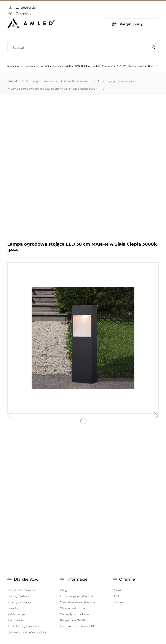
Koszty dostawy (19, 602)
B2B (116, 596)
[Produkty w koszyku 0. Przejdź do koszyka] (132, 24)
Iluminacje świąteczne (77, 596)
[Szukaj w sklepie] (79, 48)
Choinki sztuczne (73, 608)
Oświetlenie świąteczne (77, 602)
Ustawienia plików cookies (27, 632)
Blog (64, 590)
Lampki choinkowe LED (78, 626)
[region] (83, 168)
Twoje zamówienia (21, 590)
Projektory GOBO (73, 620)
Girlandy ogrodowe (74, 614)
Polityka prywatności (23, 626)
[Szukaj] (153, 48)
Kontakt (119, 602)
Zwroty (13, 608)
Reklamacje (16, 614)
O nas (117, 590)
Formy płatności (20, 596)
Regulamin (16, 620)
